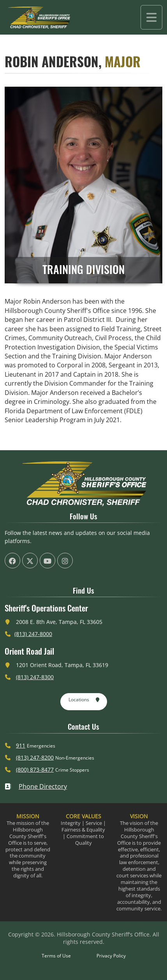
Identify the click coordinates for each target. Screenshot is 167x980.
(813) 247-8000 (33, 634)
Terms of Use (56, 956)
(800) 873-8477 (35, 770)
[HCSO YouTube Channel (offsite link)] (47, 561)
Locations (84, 700)
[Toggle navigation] (151, 17)
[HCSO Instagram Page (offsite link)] (65, 561)
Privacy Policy (111, 956)
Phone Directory (36, 786)
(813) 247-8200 (35, 757)
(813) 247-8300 (35, 677)
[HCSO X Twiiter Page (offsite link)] (30, 561)
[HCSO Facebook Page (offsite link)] (12, 561)
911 (21, 745)
